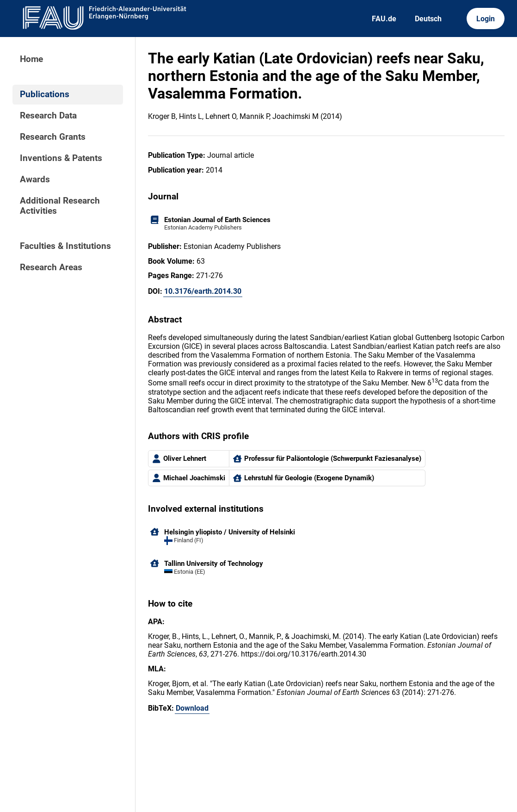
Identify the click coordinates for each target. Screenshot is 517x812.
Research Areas (51, 267)
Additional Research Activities (60, 206)
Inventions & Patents (61, 158)
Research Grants (53, 137)
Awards (35, 180)
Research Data (48, 116)
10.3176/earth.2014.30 (203, 291)
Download (192, 708)
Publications (45, 94)
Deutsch (428, 19)
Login (486, 19)
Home (31, 59)
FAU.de (384, 19)
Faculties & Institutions (65, 246)
